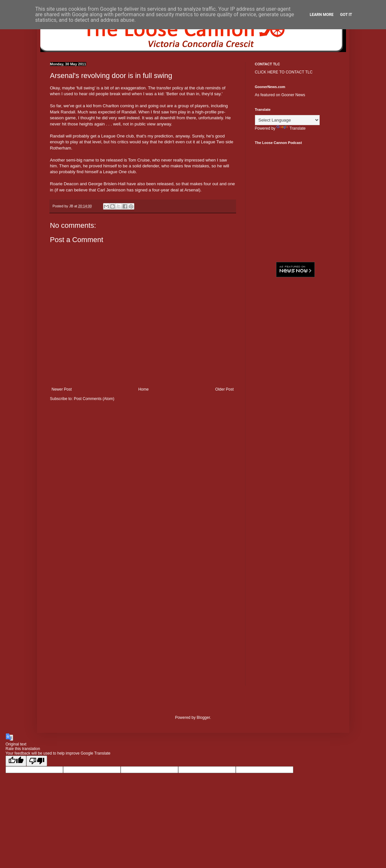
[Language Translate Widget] (287, 120)
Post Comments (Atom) (94, 399)
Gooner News (293, 95)
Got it (346, 15)
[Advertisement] (296, 382)
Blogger (203, 718)
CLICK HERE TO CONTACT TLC (284, 72)
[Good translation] (16, 761)
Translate (291, 128)
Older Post (225, 389)
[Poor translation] (37, 761)
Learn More (322, 15)
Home (143, 389)
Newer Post (62, 389)
